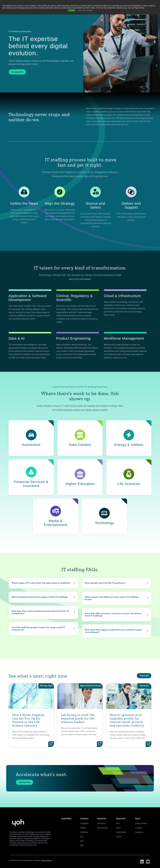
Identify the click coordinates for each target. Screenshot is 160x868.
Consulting (85, 823)
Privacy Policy (47, 861)
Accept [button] (71, 10)
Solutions (85, 818)
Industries (103, 818)
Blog (119, 823)
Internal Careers (141, 823)
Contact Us (17, 72)
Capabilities (67, 818)
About (139, 818)
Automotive (103, 823)
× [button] (3, 3)
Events (120, 836)
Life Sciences (103, 827)
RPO (83, 836)
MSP (83, 844)
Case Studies (122, 832)
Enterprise (85, 832)
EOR (83, 840)
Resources (122, 818)
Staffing (84, 827)
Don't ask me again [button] (85, 10)
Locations (139, 827)
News (119, 827)
